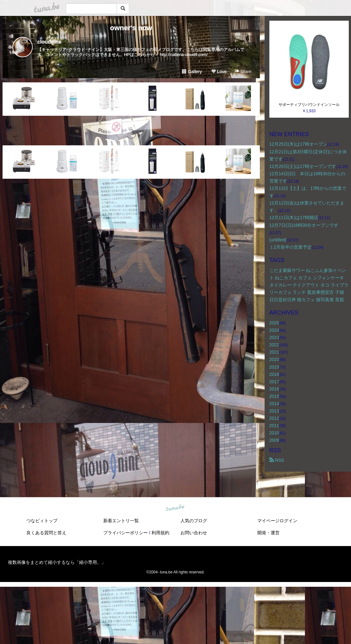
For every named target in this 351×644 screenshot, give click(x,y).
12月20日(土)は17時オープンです (303, 166)
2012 (274, 418)
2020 (274, 359)
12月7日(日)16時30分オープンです (304, 225)
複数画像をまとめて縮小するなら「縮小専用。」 (57, 562)
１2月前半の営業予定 (291, 247)
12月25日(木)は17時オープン (298, 144)
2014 (274, 404)
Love (219, 72)
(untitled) (278, 240)
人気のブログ (194, 521)
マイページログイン (277, 521)
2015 (274, 396)
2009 (274, 440)
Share (243, 71)
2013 (274, 411)
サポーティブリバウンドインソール (309, 105)
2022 (274, 345)
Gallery (192, 72)
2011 (274, 426)
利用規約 (160, 533)
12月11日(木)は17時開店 (294, 218)
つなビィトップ (42, 521)
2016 (274, 389)
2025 (274, 323)
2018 (274, 374)
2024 (274, 330)
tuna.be (175, 508)
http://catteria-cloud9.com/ (184, 55)
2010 (274, 433)
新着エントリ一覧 (121, 521)
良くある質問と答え (46, 533)
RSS (277, 460)
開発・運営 (268, 533)
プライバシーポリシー (125, 533)
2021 (274, 352)
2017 (274, 382)
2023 (274, 337)
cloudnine (50, 42)
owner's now (131, 28)
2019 (274, 367)
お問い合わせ (194, 533)
